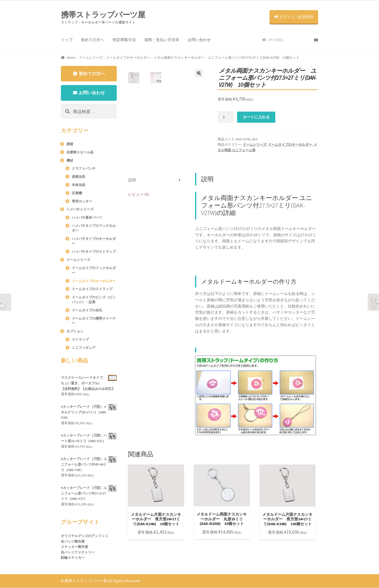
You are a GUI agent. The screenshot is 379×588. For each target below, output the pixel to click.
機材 (70, 161)
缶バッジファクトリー (78, 552)
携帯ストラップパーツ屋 (103, 15)
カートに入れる (256, 117)
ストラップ (80, 340)
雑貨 (70, 144)
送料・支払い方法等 (162, 40)
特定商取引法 (124, 40)
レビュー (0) (138, 194)
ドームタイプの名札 (87, 310)
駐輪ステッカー (73, 558)
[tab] (156, 180)
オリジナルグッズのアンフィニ (85, 536)
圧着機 (77, 193)
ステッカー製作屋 (74, 547)
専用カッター (82, 201)
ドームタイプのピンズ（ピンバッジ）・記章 (94, 300)
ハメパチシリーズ (80, 210)
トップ (67, 40)
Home (71, 57)
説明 (132, 180)
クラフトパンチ (84, 169)
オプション (75, 331)
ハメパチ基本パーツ (87, 218)
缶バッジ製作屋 (73, 542)
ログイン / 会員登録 (294, 17)
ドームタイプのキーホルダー (128, 57)
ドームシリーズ (91, 57)
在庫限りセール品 (80, 152)
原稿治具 (79, 177)
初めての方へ (93, 40)
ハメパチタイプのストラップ (94, 252)
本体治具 (79, 185)
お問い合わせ (199, 40)
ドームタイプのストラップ (92, 289)
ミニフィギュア (84, 348)
